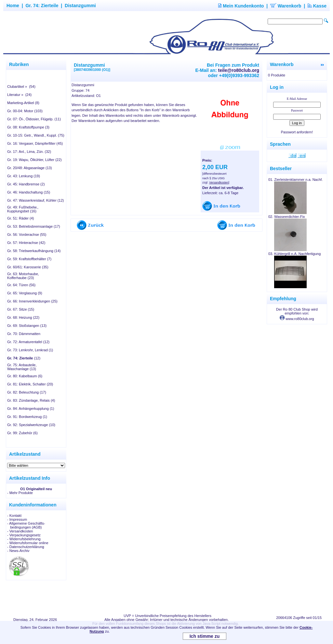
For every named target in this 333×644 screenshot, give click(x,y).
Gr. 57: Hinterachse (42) (26, 243)
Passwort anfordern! (297, 132)
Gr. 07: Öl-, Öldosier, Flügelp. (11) (34, 119)
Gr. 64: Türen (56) (21, 285)
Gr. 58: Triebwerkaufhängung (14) (34, 251)
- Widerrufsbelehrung (24, 539)
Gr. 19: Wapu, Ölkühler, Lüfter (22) (34, 160)
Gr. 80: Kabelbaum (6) (25, 376)
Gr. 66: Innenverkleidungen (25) (32, 301)
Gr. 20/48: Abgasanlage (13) (30, 168)
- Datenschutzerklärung (26, 547)
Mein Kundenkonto (241, 6)
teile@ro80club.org (239, 70)
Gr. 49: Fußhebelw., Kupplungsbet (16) (23, 209)
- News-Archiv (18, 551)
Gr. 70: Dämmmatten (24, 334)
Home (13, 6)
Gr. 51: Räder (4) (21, 218)
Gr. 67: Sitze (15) (21, 309)
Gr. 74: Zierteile (42, 6)
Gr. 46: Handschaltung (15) (29, 192)
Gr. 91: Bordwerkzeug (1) (27, 417)
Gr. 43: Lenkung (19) (24, 176)
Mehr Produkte (21, 493)
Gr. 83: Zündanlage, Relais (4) (31, 400)
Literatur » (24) (19, 95)
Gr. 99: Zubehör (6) (22, 433)
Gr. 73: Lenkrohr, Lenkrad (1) (30, 350)
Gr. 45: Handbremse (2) (26, 184)
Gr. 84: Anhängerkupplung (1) (31, 409)
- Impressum (17, 519)
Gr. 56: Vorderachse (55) (27, 235)
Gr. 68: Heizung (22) (23, 317)
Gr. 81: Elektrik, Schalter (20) (30, 384)
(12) (24, 358)
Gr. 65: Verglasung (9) (25, 293)
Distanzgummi (80, 6)
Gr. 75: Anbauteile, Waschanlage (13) (22, 367)
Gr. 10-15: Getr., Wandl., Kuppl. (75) (36, 135)
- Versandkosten (20, 531)
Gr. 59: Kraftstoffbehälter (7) (29, 259)
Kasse (317, 6)
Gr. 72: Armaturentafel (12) (28, 342)
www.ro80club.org (297, 319)
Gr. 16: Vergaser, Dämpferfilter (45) (35, 143)
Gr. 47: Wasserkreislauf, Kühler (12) (35, 200)
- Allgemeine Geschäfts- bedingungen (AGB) (26, 525)
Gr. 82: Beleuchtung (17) (27, 392)
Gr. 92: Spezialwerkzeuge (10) (31, 425)
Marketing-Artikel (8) (23, 103)
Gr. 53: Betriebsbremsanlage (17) (34, 226)
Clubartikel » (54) (21, 87)
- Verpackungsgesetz (24, 535)
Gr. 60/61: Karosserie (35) (28, 267)
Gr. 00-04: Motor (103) (25, 111)
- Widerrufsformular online (28, 543)
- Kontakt (14, 516)
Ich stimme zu (205, 636)
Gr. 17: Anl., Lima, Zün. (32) (29, 152)
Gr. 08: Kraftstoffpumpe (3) (28, 127)
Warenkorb (286, 6)
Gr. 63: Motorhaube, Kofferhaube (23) (23, 276)
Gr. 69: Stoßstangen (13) (27, 326)
